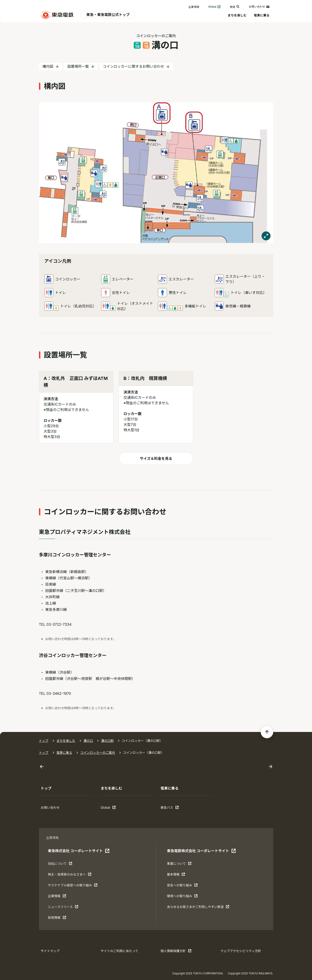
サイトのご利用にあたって (120, 951)
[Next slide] (271, 767)
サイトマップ (50, 951)
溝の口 (88, 741)
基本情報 (181, 875)
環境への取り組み (182, 897)
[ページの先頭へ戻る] (267, 732)
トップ (44, 741)
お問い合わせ (259, 7)
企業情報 (194, 7)
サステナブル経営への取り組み (73, 886)
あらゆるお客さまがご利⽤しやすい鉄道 (198, 908)
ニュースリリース (63, 908)
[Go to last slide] (42, 767)
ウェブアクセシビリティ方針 (241, 951)
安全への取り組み (182, 886)
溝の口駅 (107, 741)
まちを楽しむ (237, 15)
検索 (235, 7)
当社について (62, 865)
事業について (181, 865)
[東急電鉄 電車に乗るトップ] (57, 15)
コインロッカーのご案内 (98, 753)
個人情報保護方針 (176, 952)
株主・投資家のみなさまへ (70, 875)
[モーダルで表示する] (266, 236)
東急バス (175, 808)
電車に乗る (262, 15)
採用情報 (62, 919)
